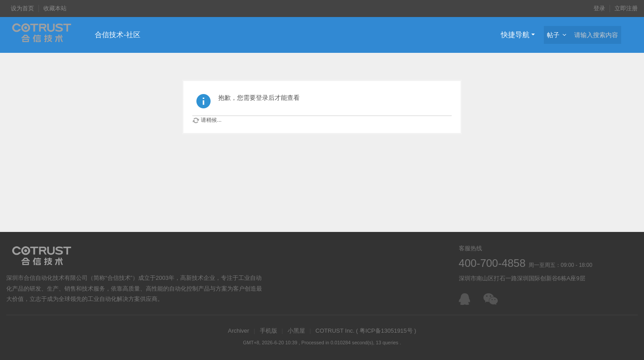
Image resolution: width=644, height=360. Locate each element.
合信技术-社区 (117, 35)
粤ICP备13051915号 (386, 331)
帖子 (553, 35)
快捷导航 (515, 35)
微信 (491, 299)
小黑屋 (296, 331)
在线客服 (467, 299)
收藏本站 (55, 8)
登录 (599, 8)
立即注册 (626, 8)
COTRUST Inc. (335, 331)
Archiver (238, 331)
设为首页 (22, 8)
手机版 (269, 331)
